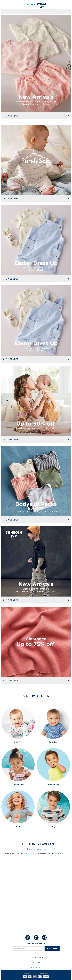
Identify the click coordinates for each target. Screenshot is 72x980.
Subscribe (52, 948)
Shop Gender (11, 116)
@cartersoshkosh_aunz (58, 854)
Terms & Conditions (42, 973)
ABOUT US (35, 962)
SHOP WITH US (36, 967)
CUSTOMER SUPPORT (35, 957)
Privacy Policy (28, 973)
